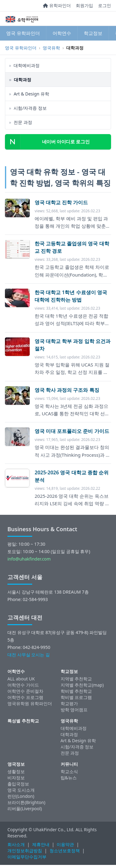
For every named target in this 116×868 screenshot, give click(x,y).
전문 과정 (70, 753)
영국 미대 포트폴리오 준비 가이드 (72, 431)
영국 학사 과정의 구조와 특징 (67, 390)
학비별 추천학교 (76, 691)
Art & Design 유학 (78, 741)
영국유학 (51, 48)
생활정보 (16, 771)
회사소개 (16, 844)
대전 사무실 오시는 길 (29, 655)
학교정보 (93, 33)
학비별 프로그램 (76, 697)
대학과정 (69, 734)
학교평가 (69, 703)
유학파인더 (57, 5)
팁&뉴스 (69, 778)
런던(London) (21, 796)
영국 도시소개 (21, 790)
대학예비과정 (74, 728)
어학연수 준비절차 (25, 691)
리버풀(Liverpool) (25, 809)
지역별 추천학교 (76, 679)
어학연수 (62, 33)
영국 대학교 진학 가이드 (61, 202)
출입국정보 (18, 784)
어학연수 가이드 (23, 685)
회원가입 (84, 5)
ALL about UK (21, 679)
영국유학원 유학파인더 (30, 703)
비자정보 (16, 778)
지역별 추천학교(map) (82, 685)
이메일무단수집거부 (27, 857)
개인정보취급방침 (25, 851)
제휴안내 (41, 844)
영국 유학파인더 (23, 33)
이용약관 (65, 844)
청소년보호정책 (65, 851)
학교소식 (69, 771)
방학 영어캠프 (74, 710)
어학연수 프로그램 (25, 697)
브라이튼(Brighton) (26, 802)
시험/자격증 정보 (77, 747)
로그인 (105, 5)
